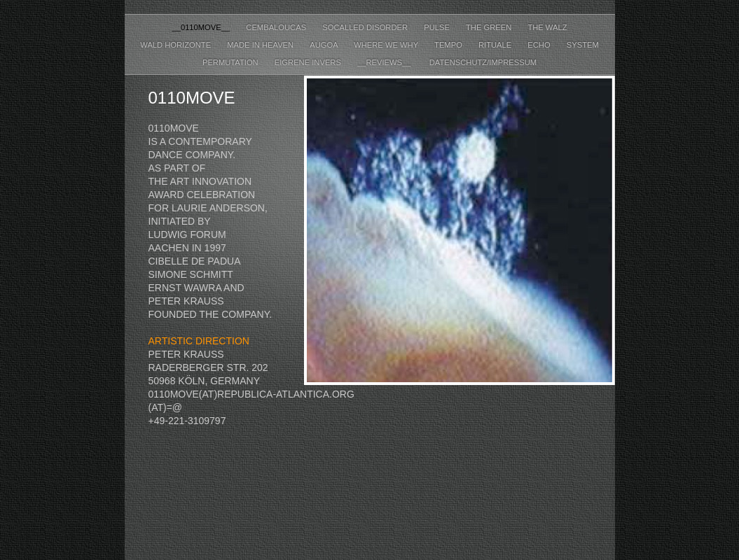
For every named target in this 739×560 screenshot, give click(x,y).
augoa (325, 45)
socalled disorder (366, 27)
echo (540, 45)
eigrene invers (309, 62)
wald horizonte (177, 45)
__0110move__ (202, 27)
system (583, 45)
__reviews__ (386, 62)
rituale (496, 45)
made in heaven (261, 45)
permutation (232, 62)
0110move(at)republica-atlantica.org (251, 394)
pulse (438, 27)
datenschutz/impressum (483, 62)
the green (490, 27)
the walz (547, 27)
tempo (449, 45)
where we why (387, 45)
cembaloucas (277, 27)
